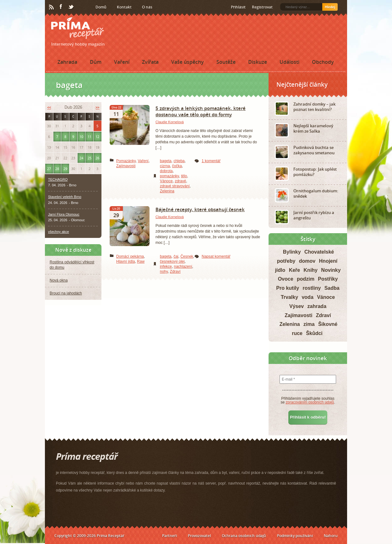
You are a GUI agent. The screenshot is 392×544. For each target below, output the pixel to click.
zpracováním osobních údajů (310, 402)
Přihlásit (238, 7)
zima (309, 324)
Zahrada (67, 62)
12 (97, 137)
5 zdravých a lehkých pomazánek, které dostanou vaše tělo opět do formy (201, 111)
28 (57, 169)
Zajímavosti (126, 166)
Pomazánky (126, 161)
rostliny (312, 288)
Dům (96, 62)
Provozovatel (199, 536)
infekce (166, 267)
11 (90, 137)
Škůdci (314, 333)
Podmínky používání (295, 536)
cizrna (165, 166)
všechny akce (59, 232)
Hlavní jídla (125, 261)
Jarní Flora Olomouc (64, 214)
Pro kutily (288, 288)
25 (90, 158)
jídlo (280, 270)
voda (307, 297)
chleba (179, 161)
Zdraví (175, 272)
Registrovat (262, 7)
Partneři (169, 536)
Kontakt (124, 7)
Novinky (331, 270)
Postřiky (328, 279)
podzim (306, 279)
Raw (141, 261)
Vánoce (166, 181)
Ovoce (286, 279)
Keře (295, 270)
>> (97, 107)
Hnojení (328, 261)
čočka (177, 166)
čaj (176, 256)
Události (289, 62)
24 (81, 158)
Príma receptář (78, 28)
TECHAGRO (58, 179)
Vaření (122, 62)
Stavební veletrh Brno (65, 197)
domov (307, 261)
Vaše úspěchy (188, 62)
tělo (184, 176)
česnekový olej (172, 261)
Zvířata (150, 62)
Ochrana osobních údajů (244, 536)
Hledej (330, 7)
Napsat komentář (216, 256)
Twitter (71, 7)
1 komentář (211, 161)
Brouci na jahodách (66, 293)
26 (97, 158)
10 (81, 137)
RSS (52, 7)
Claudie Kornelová (170, 122)
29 (65, 169)
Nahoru (331, 536)
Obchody (323, 62)
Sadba (332, 288)
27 (49, 169)
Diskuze (258, 62)
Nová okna (59, 280)
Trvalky (289, 297)
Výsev (297, 306)
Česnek (187, 256)
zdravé (180, 181)
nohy (164, 272)
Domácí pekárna (130, 256)
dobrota (166, 171)
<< (49, 107)
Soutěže (226, 62)
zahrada (317, 306)
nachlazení (183, 267)
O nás (147, 7)
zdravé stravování (175, 186)
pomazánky (169, 176)
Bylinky (292, 252)
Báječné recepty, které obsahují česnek (200, 209)
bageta (166, 161)
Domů (101, 7)
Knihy (311, 270)
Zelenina (167, 191)
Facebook (61, 7)
